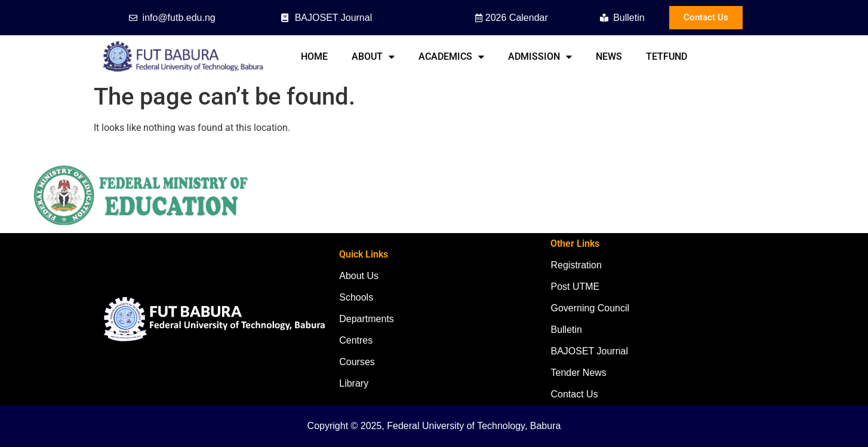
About (373, 57)
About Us (359, 276)
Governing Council (590, 308)
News (609, 56)
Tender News (578, 373)
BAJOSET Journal (589, 351)
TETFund (667, 56)
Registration (576, 265)
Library (354, 383)
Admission (540, 57)
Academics (451, 57)
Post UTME (575, 287)
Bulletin (566, 330)
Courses (357, 362)
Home (314, 56)
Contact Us (574, 394)
